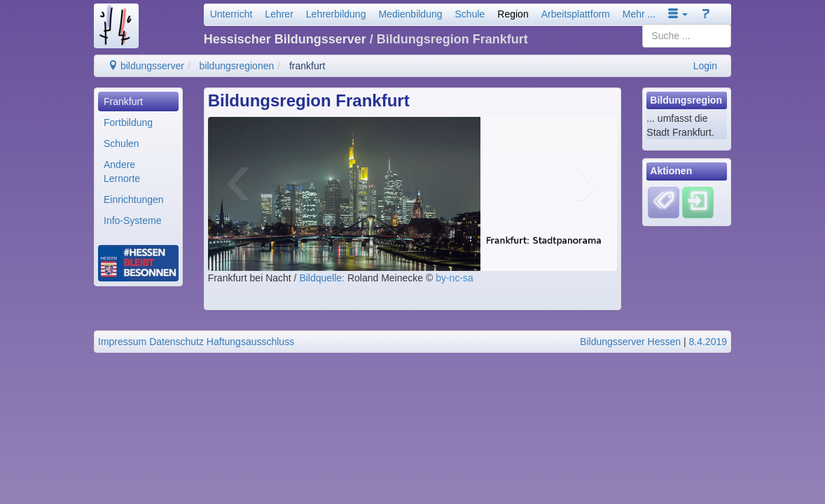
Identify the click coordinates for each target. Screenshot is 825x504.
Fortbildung (128, 122)
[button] (678, 14)
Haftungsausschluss (250, 342)
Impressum (122, 342)
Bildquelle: (323, 278)
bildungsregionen (237, 66)
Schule (470, 14)
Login (705, 66)
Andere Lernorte (122, 171)
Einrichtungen (134, 199)
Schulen (122, 143)
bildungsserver (146, 66)
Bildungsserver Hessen (630, 342)
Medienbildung (410, 14)
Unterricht (231, 14)
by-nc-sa (455, 278)
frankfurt (307, 66)
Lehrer (279, 14)
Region (513, 14)
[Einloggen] (698, 202)
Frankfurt (123, 101)
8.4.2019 (708, 342)
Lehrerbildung (336, 14)
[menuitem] (138, 101)
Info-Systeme (132, 220)
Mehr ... (639, 14)
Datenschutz (176, 342)
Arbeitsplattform (576, 14)
